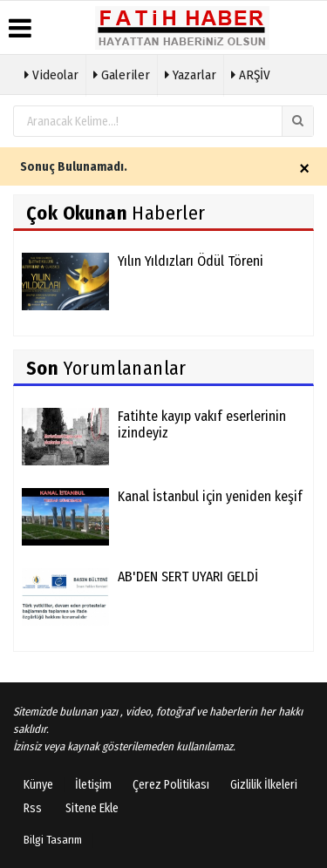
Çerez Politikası (171, 785)
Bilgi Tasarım (53, 840)
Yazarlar (191, 73)
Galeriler (122, 73)
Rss (33, 808)
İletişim (93, 785)
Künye (38, 785)
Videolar (51, 73)
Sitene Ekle (92, 808)
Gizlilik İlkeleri (264, 785)
